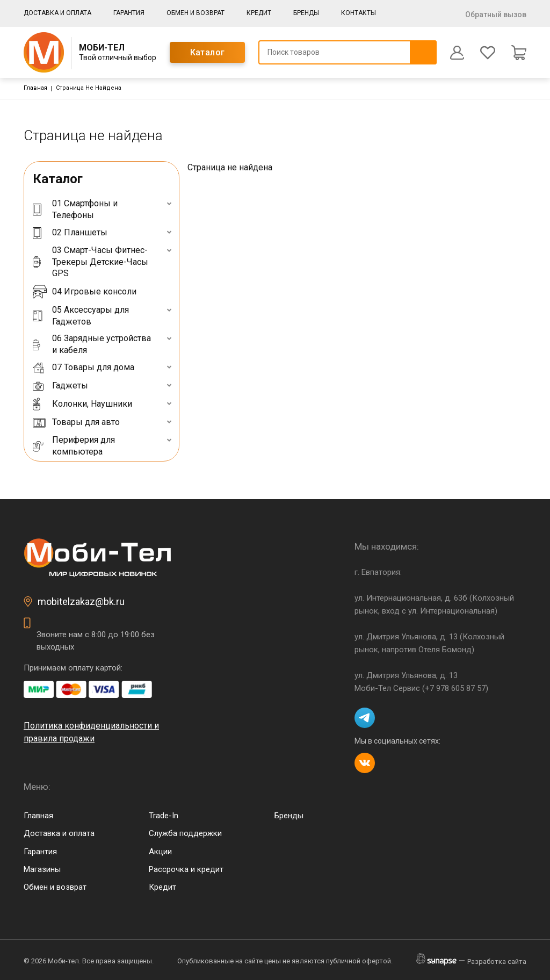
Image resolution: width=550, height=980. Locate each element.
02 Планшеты (70, 232)
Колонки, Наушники (82, 404)
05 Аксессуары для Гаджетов (81, 316)
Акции (160, 852)
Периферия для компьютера (74, 446)
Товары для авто (76, 422)
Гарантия (129, 13)
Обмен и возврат (196, 13)
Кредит (259, 13)
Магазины (42, 869)
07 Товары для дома (84, 367)
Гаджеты (60, 386)
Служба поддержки (185, 833)
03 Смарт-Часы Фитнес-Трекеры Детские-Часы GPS (91, 262)
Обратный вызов (496, 15)
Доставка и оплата (57, 13)
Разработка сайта (497, 961)
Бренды (306, 13)
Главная (35, 88)
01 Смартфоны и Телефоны (75, 209)
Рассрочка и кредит (186, 869)
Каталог (208, 52)
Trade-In (164, 816)
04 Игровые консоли (85, 292)
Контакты (359, 13)
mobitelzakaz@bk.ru (81, 601)
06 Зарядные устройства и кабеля (92, 344)
